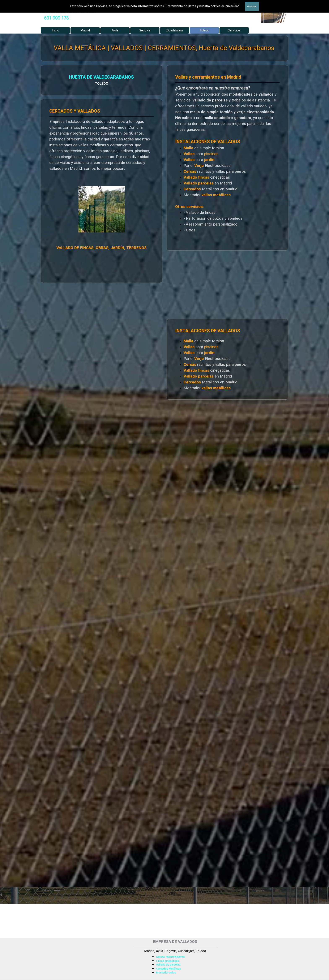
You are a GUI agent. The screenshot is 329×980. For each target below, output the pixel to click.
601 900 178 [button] (56, 18)
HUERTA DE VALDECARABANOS (75, 77)
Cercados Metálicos (168, 969)
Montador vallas (166, 973)
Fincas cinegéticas (168, 961)
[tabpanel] (56, 18)
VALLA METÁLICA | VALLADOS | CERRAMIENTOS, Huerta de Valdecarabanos (164, 48)
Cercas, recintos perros (170, 957)
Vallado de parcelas (168, 965)
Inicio (55, 30)
